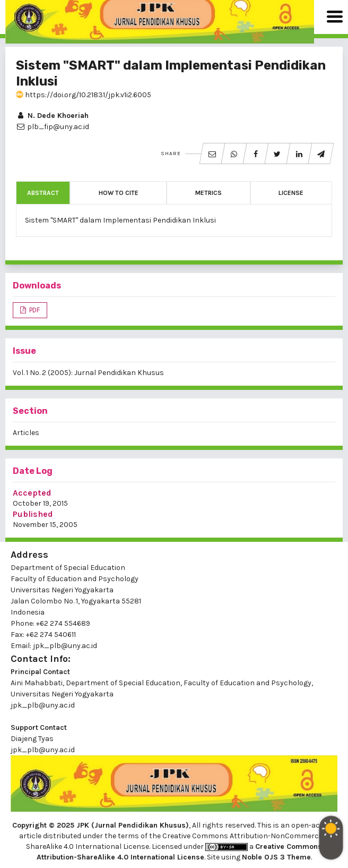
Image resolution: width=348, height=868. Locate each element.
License (291, 193)
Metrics (208, 193)
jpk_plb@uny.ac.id (43, 705)
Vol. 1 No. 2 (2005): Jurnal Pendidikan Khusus (88, 373)
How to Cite (119, 193)
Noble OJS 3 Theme (276, 857)
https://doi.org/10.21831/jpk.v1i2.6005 (84, 95)
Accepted (32, 493)
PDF (34, 310)
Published (33, 514)
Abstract (43, 193)
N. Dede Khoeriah (52, 116)
